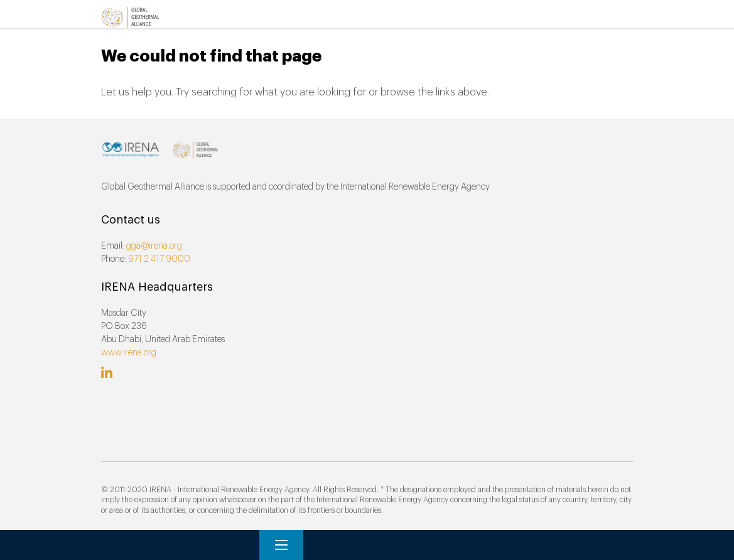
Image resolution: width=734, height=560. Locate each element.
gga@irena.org (154, 246)
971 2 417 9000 (159, 259)
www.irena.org (129, 353)
